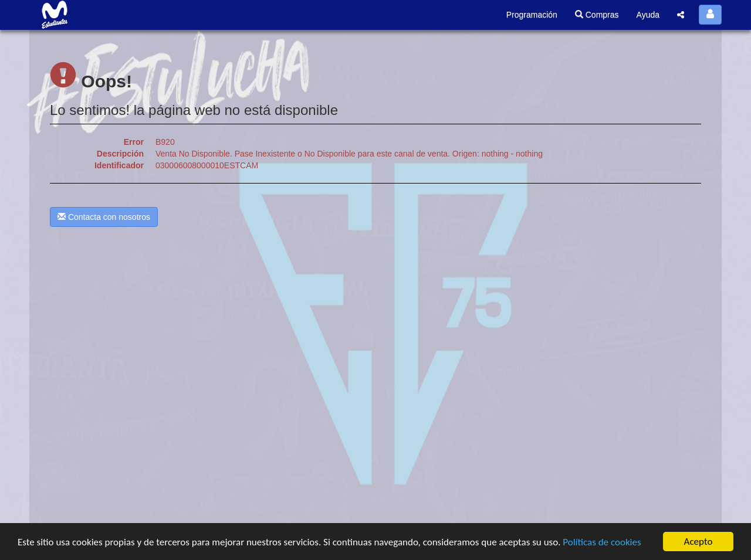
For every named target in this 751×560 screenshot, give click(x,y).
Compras (597, 15)
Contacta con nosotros (104, 217)
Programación (532, 15)
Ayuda (648, 15)
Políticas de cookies (602, 542)
